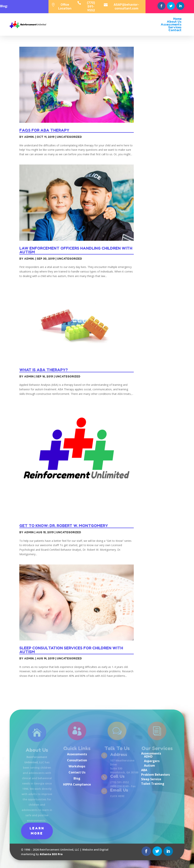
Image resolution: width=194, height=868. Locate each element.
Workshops (77, 766)
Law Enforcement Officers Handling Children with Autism (76, 250)
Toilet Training (153, 784)
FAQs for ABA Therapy (44, 130)
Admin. (29, 137)
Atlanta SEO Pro (51, 854)
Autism (149, 766)
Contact (175, 30)
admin (29, 376)
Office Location (65, 7)
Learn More (37, 831)
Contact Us (77, 772)
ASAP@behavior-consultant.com (126, 7)
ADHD (148, 756)
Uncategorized (69, 137)
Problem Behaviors (155, 775)
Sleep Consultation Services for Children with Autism (71, 650)
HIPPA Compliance (77, 784)
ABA (144, 770)
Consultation (77, 760)
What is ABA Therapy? (44, 370)
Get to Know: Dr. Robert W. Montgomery (64, 526)
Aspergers (152, 761)
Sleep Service (151, 779)
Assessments (77, 754)
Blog (77, 778)
